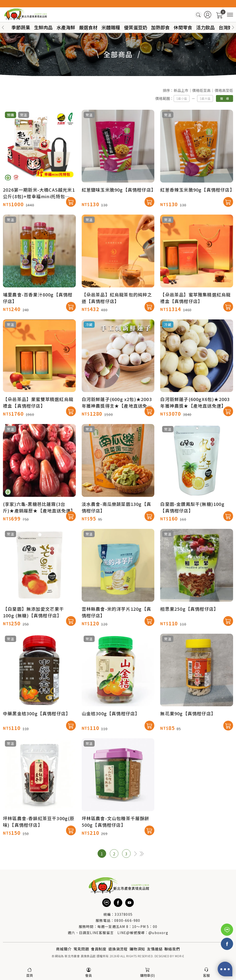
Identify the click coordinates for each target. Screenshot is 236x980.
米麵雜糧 (111, 27)
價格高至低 (224, 90)
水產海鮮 (66, 27)
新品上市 (181, 90)
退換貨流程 (118, 949)
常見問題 (81, 949)
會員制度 (99, 949)
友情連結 (155, 949)
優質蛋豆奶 (136, 27)
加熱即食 (160, 27)
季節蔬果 (21, 27)
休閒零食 (183, 27)
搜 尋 (225, 98)
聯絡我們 (172, 949)
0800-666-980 (127, 920)
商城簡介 (64, 949)
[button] (233, 27)
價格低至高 (201, 90)
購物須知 (137, 949)
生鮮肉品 (43, 27)
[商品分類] (230, 15)
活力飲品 (205, 27)
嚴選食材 (88, 27)
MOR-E (180, 956)
